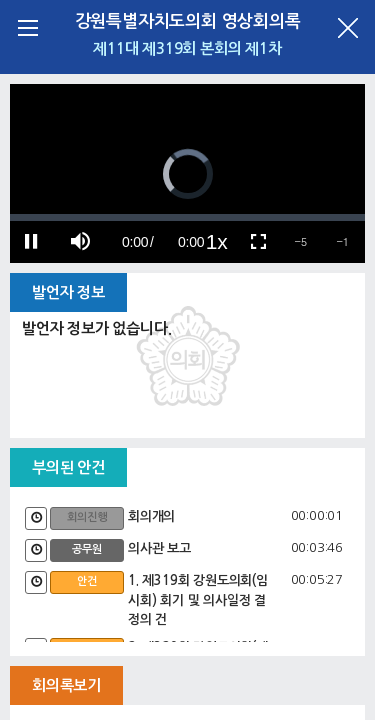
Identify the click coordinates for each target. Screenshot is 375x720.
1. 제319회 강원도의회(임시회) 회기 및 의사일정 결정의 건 (198, 600)
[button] (301, 242)
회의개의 (151, 516)
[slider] (187, 217)
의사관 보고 (159, 548)
